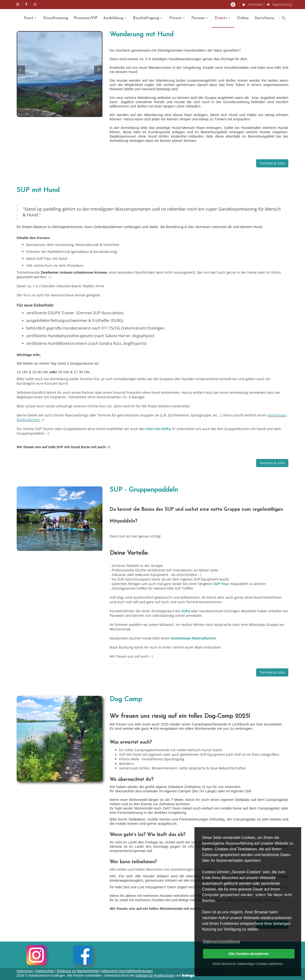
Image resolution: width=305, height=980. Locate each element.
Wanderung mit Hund (142, 35)
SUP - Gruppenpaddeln (144, 490)
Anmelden (252, 4)
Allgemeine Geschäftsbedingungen (127, 971)
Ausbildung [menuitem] (115, 18)
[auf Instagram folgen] (18, 4)
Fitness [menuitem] (178, 18)
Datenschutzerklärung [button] (221, 941)
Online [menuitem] (243, 18)
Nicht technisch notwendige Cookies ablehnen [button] (248, 964)
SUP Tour (222, 584)
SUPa (186, 611)
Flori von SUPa (158, 429)
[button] (284, 18)
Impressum (25, 971)
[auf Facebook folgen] (27, 4)
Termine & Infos (272, 163)
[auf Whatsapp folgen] (36, 4)
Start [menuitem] (31, 18)
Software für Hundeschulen (155, 975)
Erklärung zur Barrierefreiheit (78, 971)
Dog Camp (126, 699)
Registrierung (279, 4)
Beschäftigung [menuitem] (148, 18)
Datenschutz (45, 971)
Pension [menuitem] (200, 18)
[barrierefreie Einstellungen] (233, 4)
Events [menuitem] (223, 18)
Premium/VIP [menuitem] (86, 18)
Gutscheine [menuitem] (264, 18)
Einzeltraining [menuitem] (56, 18)
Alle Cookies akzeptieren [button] (249, 954)
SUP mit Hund (38, 190)
